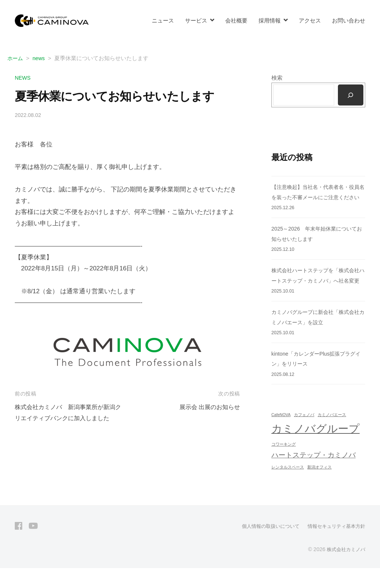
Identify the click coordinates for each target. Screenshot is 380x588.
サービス (196, 20)
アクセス (310, 20)
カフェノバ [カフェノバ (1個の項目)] (304, 435)
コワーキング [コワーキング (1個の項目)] (284, 464)
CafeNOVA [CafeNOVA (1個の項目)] (281, 435)
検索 (277, 78)
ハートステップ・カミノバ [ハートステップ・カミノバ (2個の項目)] (314, 475)
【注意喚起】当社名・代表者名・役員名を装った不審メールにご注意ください (316, 197)
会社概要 (236, 20)
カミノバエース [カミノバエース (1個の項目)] (332, 435)
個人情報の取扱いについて (264, 546)
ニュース (163, 20)
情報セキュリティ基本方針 (334, 546)
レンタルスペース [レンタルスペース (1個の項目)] (288, 487)
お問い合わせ (349, 20)
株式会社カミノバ (345, 569)
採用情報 (270, 20)
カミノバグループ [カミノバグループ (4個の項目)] (316, 449)
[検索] (350, 95)
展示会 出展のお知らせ (208, 407)
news (23, 78)
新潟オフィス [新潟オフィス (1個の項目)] (319, 487)
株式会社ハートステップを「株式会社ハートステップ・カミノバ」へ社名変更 (316, 291)
